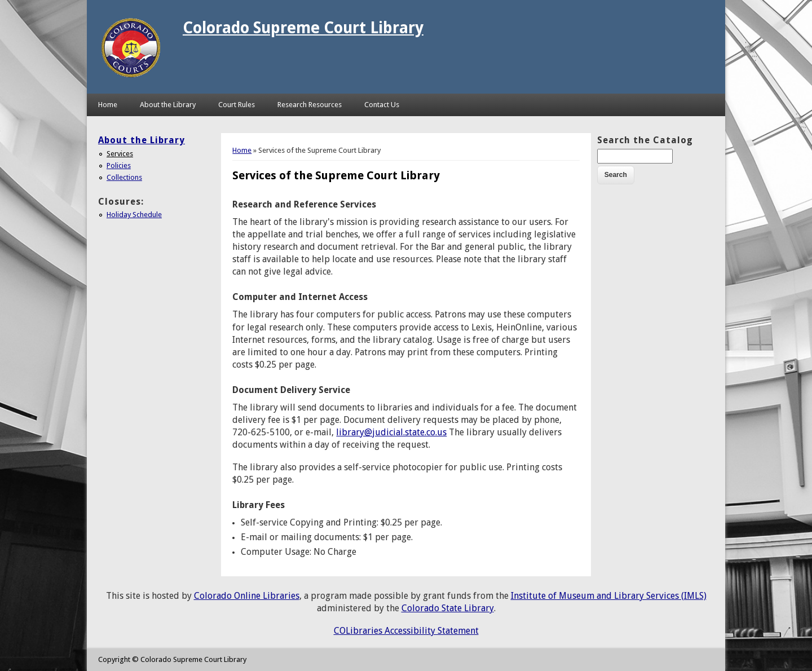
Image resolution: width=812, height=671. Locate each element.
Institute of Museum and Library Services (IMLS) (609, 596)
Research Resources (310, 105)
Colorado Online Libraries (247, 596)
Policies (119, 165)
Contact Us (382, 105)
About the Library (168, 105)
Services (120, 154)
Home (108, 105)
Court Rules (237, 105)
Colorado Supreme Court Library (303, 28)
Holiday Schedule (134, 215)
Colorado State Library (448, 608)
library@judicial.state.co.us (391, 432)
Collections (124, 177)
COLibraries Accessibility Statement (406, 631)
